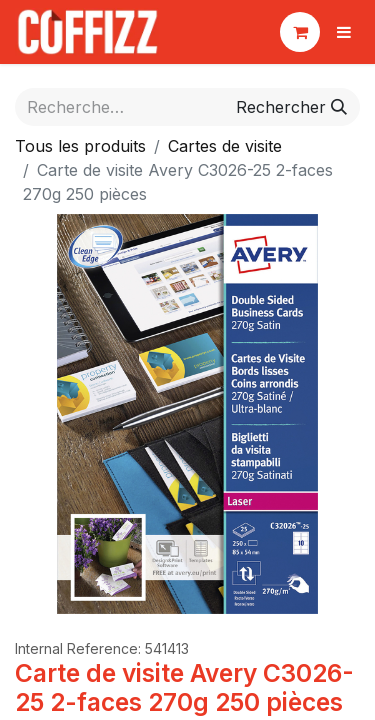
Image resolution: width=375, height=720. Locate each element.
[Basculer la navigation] (344, 32)
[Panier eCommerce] (300, 32)
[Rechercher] (291, 107)
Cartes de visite (225, 146)
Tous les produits (80, 146)
